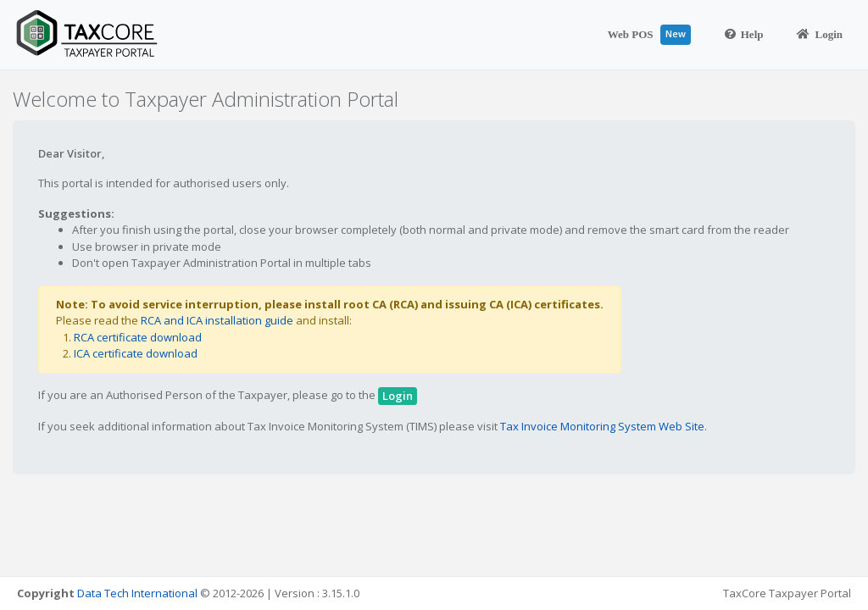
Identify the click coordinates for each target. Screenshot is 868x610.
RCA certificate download (138, 337)
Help (744, 34)
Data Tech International (137, 593)
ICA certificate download (136, 353)
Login (820, 34)
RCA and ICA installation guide (217, 320)
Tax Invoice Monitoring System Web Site (602, 426)
